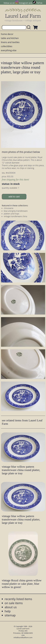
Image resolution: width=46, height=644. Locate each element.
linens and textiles (10, 42)
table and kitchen (10, 38)
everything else (9, 50)
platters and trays (11, 214)
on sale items (14, 603)
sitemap (10, 615)
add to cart (14, 197)
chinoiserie (9, 208)
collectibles (7, 46)
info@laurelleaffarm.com (23, 637)
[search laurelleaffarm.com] (29, 27)
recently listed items (18, 599)
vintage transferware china (15, 216)
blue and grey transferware (16, 211)
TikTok (39, 3)
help (8, 611)
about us (11, 607)
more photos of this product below (21, 152)
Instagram (24, 3)
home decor (7, 34)
